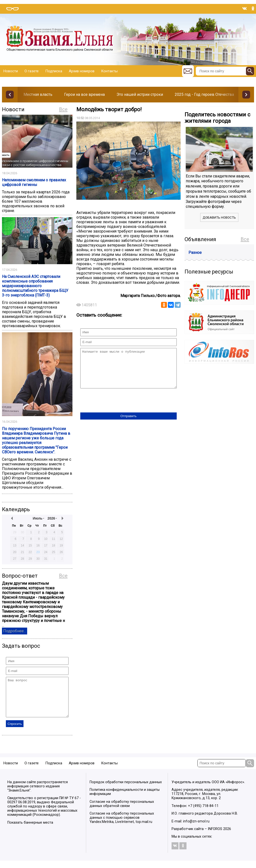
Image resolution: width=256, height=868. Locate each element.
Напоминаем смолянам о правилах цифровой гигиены (34, 182)
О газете (32, 71)
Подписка (54, 71)
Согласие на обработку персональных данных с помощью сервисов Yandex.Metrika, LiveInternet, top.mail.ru (122, 825)
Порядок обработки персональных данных (126, 789)
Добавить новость (219, 217)
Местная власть (38, 94)
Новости (11, 71)
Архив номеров (82, 71)
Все (63, 109)
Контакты (109, 71)
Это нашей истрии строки (140, 94)
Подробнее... (15, 631)
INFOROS (215, 836)
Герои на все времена (84, 94)
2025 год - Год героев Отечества (204, 94)
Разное (195, 253)
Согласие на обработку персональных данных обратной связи (122, 811)
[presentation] (117, 408)
